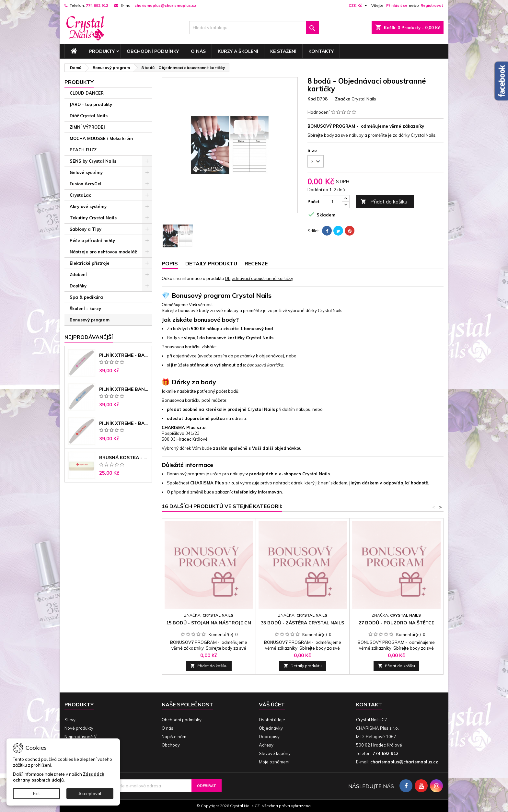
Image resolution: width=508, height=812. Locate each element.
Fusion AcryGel (86, 184)
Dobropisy (269, 737)
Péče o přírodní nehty (92, 240)
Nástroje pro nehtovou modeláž (103, 252)
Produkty (102, 51)
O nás (198, 51)
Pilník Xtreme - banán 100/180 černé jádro (124, 423)
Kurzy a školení (238, 51)
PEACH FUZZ (83, 150)
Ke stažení (283, 51)
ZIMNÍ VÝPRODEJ (87, 127)
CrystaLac (80, 195)
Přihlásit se (397, 5)
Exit (36, 794)
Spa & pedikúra (86, 297)
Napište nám (174, 737)
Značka (343, 99)
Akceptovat (90, 794)
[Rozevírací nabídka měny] (359, 6)
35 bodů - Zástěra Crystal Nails (302, 623)
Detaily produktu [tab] (211, 263)
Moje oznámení (274, 762)
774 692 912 (97, 5)
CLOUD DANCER (87, 93)
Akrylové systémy (88, 206)
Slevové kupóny (275, 753)
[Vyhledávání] (254, 28)
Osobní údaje (272, 720)
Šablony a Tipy (86, 229)
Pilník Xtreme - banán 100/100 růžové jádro (124, 355)
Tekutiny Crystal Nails (93, 218)
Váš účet (272, 704)
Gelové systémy (86, 172)
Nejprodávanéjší (89, 337)
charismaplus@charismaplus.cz (165, 5)
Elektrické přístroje (90, 263)
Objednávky (271, 728)
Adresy (266, 745)
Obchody (171, 745)
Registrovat (432, 5)
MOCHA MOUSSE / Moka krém (101, 138)
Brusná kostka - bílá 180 (124, 458)
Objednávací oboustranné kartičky (259, 278)
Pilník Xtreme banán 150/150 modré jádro (124, 389)
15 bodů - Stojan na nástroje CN (209, 623)
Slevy (70, 720)
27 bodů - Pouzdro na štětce (396, 623)
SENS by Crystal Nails (93, 161)
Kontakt (369, 704)
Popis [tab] (170, 263)
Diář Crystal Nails (89, 116)
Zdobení (78, 274)
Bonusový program (90, 320)
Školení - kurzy (85, 308)
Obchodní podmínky (153, 51)
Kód (312, 99)
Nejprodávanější (81, 737)
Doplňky (78, 286)
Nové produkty (79, 728)
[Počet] (332, 202)
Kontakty (321, 51)
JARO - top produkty (91, 104)
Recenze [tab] (256, 263)
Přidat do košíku (384, 202)
